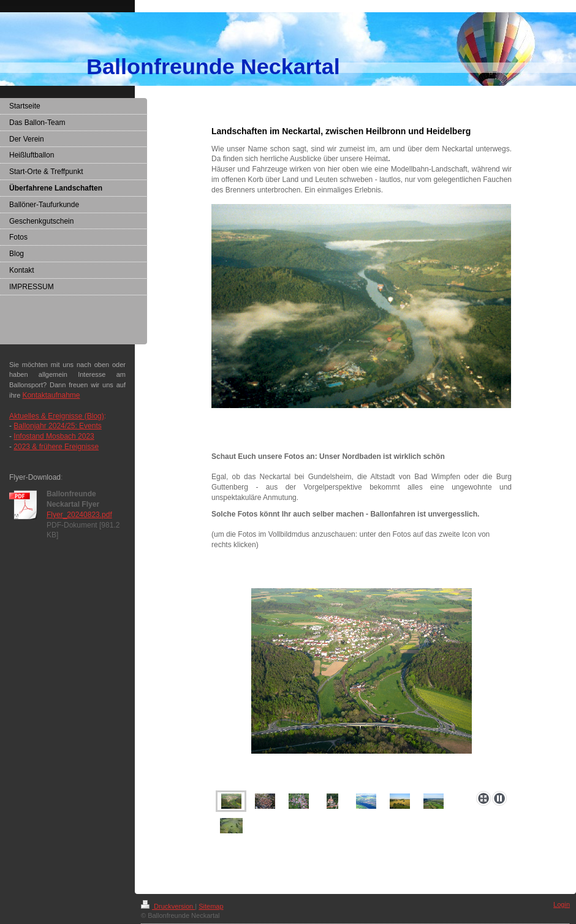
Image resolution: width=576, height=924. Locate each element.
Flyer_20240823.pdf (79, 515)
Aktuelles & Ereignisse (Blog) (57, 416)
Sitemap (211, 906)
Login (562, 904)
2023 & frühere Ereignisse (56, 447)
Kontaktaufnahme (51, 395)
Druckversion (168, 906)
